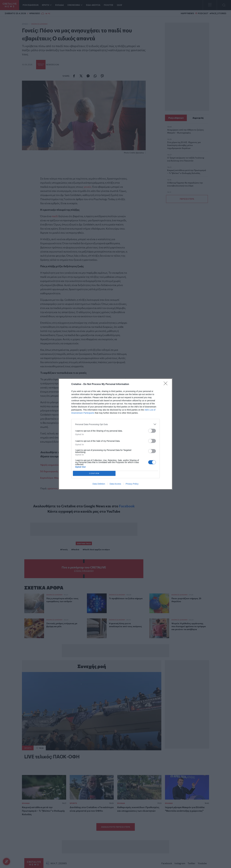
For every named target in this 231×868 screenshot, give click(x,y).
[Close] (166, 384)
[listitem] (115, 424)
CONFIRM (94, 473)
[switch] (152, 431)
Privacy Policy (132, 484)
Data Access (115, 484)
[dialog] (115, 434)
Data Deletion (99, 484)
